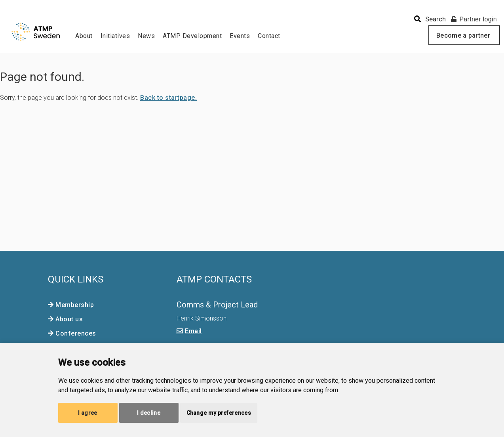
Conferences (76, 333)
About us (69, 319)
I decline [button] (149, 413)
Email (193, 331)
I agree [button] (87, 413)
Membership (75, 305)
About (84, 36)
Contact (269, 36)
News (146, 36)
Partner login (474, 19)
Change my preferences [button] (219, 413)
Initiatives (115, 36)
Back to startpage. (168, 98)
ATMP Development (192, 36)
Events (240, 36)
